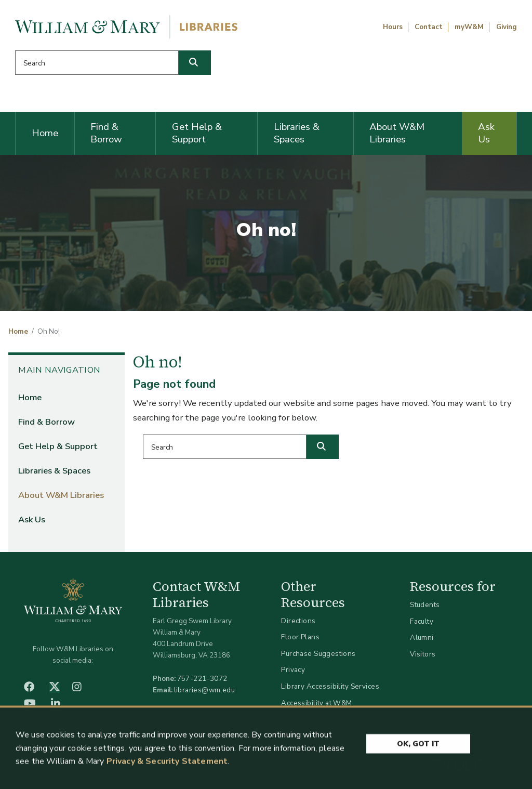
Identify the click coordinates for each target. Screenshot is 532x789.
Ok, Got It (418, 746)
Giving (507, 27)
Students (425, 605)
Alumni (422, 637)
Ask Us (486, 133)
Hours (393, 27)
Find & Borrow (106, 133)
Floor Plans (300, 637)
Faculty (422, 621)
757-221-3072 (202, 679)
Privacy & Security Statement (167, 764)
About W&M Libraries (397, 133)
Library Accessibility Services (330, 686)
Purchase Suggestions (318, 654)
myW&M (469, 27)
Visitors (423, 654)
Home (45, 133)
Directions (298, 621)
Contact (429, 27)
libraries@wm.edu (205, 690)
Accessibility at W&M (316, 703)
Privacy (293, 670)
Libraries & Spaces (297, 133)
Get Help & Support (197, 133)
